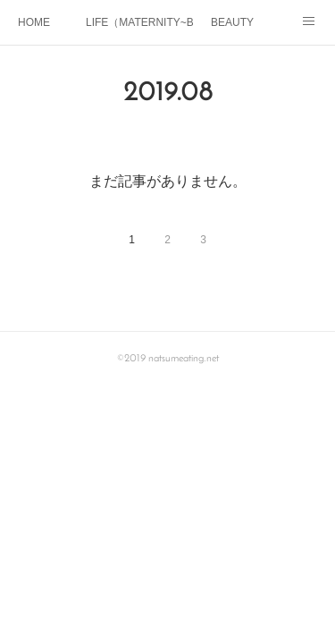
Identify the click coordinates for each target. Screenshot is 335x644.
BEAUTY (232, 22)
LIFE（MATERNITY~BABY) (139, 22)
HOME (34, 22)
